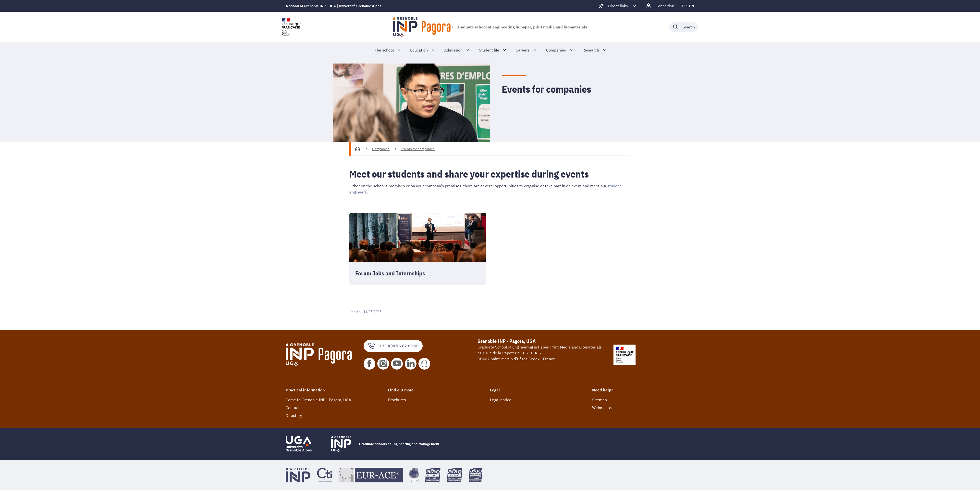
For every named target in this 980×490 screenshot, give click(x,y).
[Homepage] (357, 149)
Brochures (397, 400)
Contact (293, 407)
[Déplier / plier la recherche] (684, 27)
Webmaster (602, 407)
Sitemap (600, 400)
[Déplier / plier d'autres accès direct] (618, 6)
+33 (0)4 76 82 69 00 (393, 346)
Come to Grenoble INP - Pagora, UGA (318, 400)
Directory (294, 415)
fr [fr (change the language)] (684, 6)
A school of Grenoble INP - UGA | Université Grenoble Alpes (333, 6)
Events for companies (418, 149)
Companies (381, 149)
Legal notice (501, 400)
